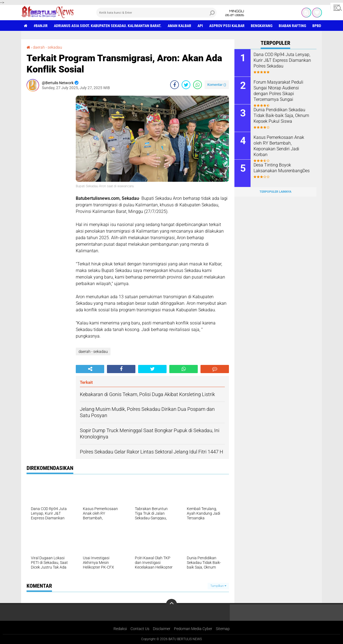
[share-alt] (90, 369)
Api (200, 26)
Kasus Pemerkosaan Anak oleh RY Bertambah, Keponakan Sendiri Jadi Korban (279, 146)
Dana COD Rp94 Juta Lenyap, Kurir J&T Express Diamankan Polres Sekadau (282, 60)
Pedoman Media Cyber (193, 629)
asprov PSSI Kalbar (227, 26)
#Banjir (41, 26)
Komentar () (217, 85)
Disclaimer (162, 629)
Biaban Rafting (292, 26)
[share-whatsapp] (197, 85)
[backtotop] (171, 604)
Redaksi (120, 629)
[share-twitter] (186, 85)
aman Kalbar (179, 26)
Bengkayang (262, 26)
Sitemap (223, 629)
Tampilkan (218, 586)
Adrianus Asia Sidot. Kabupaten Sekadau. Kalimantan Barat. (108, 26)
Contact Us (140, 629)
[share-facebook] (175, 85)
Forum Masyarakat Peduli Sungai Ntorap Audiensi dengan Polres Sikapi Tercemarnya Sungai (278, 91)
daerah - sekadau (47, 47)
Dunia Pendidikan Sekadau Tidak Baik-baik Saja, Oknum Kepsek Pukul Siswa (281, 115)
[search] (156, 13)
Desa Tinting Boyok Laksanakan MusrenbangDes (282, 168)
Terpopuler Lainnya (275, 192)
